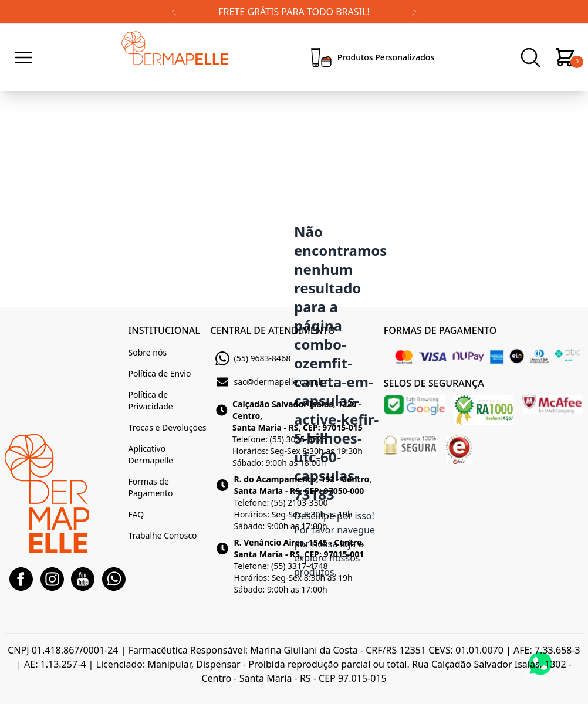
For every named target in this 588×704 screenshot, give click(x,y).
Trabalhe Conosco (163, 535)
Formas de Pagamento (151, 487)
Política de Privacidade (151, 400)
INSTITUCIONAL (164, 330)
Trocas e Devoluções (168, 427)
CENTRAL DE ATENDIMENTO (273, 330)
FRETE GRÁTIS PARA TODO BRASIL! (294, 12)
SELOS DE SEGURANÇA (434, 383)
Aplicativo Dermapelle (151, 454)
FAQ (136, 514)
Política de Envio (160, 373)
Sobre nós (148, 352)
